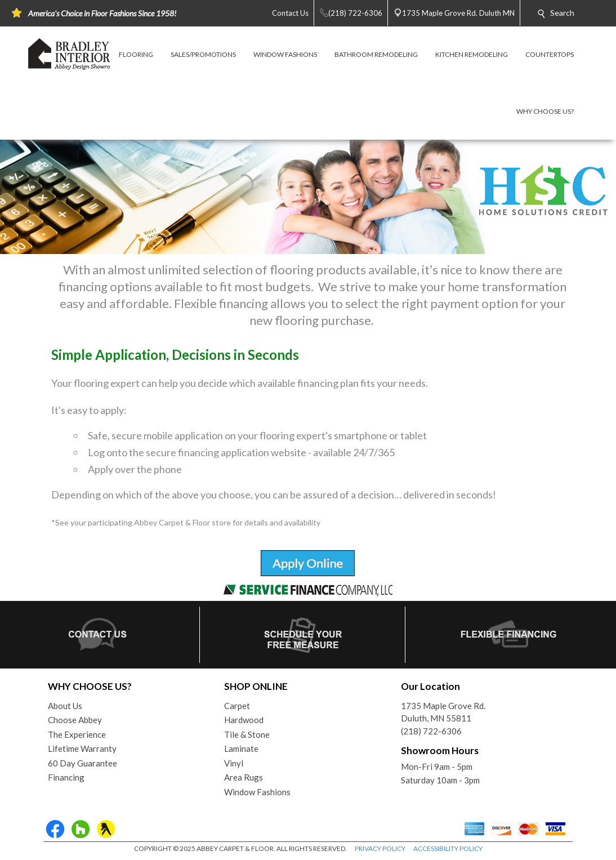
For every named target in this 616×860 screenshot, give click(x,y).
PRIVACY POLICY (380, 848)
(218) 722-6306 (431, 731)
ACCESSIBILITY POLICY (448, 848)
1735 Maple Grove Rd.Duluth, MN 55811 (443, 712)
